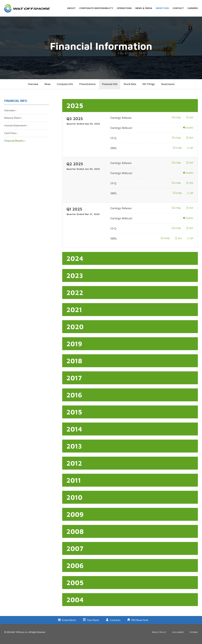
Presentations (87, 88)
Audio (188, 131)
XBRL (114, 152)
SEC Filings (149, 88)
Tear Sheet (93, 624)
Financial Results (14, 144)
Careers (193, 8)
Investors (162, 8)
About (71, 8)
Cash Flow (10, 137)
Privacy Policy (159, 636)
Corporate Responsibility (96, 8)
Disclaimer (178, 636)
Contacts (115, 624)
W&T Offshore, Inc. (20, 636)
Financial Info (110, 88)
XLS (178, 242)
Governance (168, 88)
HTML (176, 121)
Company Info (65, 88)
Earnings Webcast (121, 131)
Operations (124, 8)
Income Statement (15, 129)
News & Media (144, 8)
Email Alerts (69, 624)
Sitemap (194, 636)
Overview (33, 88)
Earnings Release (121, 121)
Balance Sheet (12, 122)
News (48, 88)
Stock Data (130, 88)
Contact (178, 8)
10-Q (113, 142)
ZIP (190, 151)
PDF (190, 121)
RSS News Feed (140, 624)
